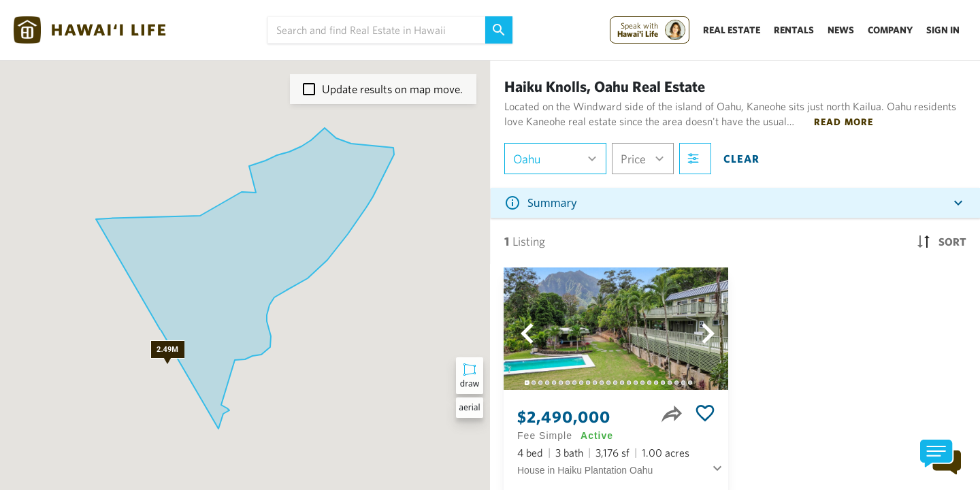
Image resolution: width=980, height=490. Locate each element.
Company (890, 30)
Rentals (794, 30)
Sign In (943, 30)
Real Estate (732, 30)
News (841, 30)
